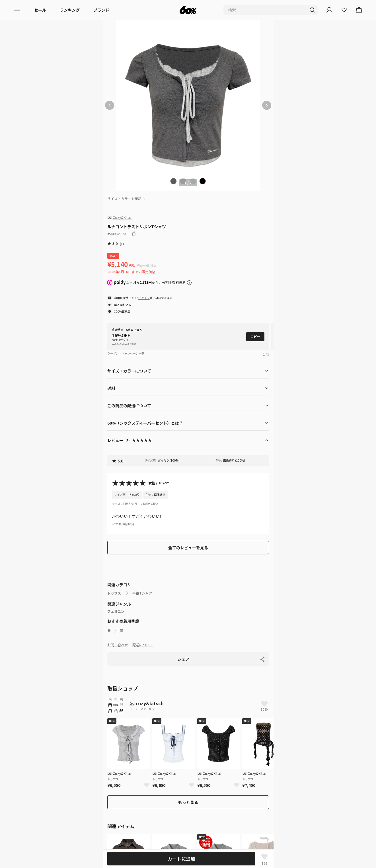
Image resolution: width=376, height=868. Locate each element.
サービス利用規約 (39, 788)
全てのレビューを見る (188, 548)
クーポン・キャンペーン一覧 (126, 353)
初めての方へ (35, 768)
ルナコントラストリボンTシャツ (190, 691)
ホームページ (116, 691)
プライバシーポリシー (43, 778)
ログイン (144, 298)
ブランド (101, 10)
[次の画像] (267, 105)
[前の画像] (110, 105)
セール (40, 10)
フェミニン (116, 611)
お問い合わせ (118, 645)
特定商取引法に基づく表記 (47, 809)
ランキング (70, 10)
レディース (32, 712)
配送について (143, 645)
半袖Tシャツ (142, 593)
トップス (114, 593)
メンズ (29, 722)
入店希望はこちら (39, 829)
